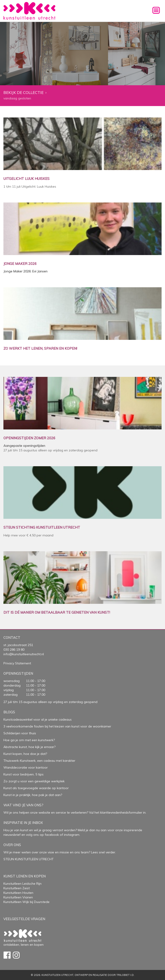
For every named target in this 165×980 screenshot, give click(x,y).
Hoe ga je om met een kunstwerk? (29, 740)
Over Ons (12, 845)
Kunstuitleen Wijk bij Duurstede (26, 902)
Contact (12, 638)
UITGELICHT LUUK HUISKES (26, 179)
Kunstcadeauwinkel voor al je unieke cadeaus (38, 719)
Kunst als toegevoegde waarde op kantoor (36, 788)
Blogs (9, 712)
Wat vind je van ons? (23, 805)
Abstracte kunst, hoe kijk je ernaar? (29, 747)
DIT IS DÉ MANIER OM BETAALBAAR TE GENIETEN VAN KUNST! (57, 613)
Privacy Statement (17, 663)
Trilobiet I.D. (125, 975)
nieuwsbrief (12, 835)
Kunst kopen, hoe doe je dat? (25, 754)
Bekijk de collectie (24, 93)
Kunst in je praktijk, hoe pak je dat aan (32, 795)
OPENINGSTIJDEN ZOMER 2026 (29, 438)
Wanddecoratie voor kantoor (26, 767)
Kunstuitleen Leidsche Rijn (22, 884)
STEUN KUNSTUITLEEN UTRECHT (29, 859)
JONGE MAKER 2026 (20, 264)
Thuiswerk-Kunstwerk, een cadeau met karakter (39, 761)
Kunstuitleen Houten (18, 893)
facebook (52, 835)
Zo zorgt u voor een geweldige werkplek (34, 781)
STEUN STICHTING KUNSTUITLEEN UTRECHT (42, 528)
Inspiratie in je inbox (23, 823)
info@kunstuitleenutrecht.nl (24, 654)
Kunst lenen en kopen (25, 876)
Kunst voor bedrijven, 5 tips (24, 774)
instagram (72, 835)
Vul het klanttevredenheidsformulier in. (118, 812)
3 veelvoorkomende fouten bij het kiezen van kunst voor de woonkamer (57, 726)
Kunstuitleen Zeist (17, 888)
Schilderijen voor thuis (20, 733)
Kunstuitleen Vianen (18, 897)
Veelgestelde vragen (24, 919)
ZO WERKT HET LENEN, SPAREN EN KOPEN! (40, 349)
